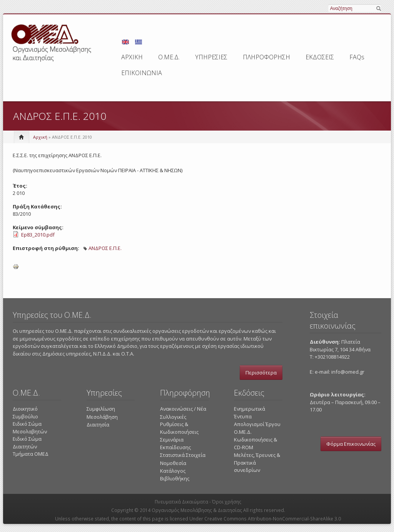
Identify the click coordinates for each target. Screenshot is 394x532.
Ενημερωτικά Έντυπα (250, 413)
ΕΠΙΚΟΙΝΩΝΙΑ (142, 73)
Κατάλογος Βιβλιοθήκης (175, 475)
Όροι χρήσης (227, 502)
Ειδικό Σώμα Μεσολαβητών (30, 428)
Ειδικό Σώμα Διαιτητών (27, 443)
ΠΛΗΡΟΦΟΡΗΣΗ (266, 57)
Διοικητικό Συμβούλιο (25, 413)
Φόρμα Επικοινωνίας (351, 444)
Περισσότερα (261, 373)
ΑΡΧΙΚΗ (132, 57)
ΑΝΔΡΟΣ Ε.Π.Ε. (105, 248)
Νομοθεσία (173, 463)
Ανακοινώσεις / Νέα (183, 409)
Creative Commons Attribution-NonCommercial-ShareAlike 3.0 (273, 519)
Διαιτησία (98, 425)
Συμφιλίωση (101, 409)
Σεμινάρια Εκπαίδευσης (175, 443)
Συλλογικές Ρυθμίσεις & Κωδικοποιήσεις (179, 424)
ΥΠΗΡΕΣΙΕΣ (211, 57)
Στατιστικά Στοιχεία (183, 455)
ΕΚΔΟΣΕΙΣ (320, 57)
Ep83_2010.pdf (38, 235)
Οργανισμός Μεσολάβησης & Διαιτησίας (197, 510)
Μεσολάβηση (102, 417)
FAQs (357, 57)
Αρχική (40, 137)
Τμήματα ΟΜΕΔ (31, 454)
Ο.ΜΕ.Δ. (169, 57)
